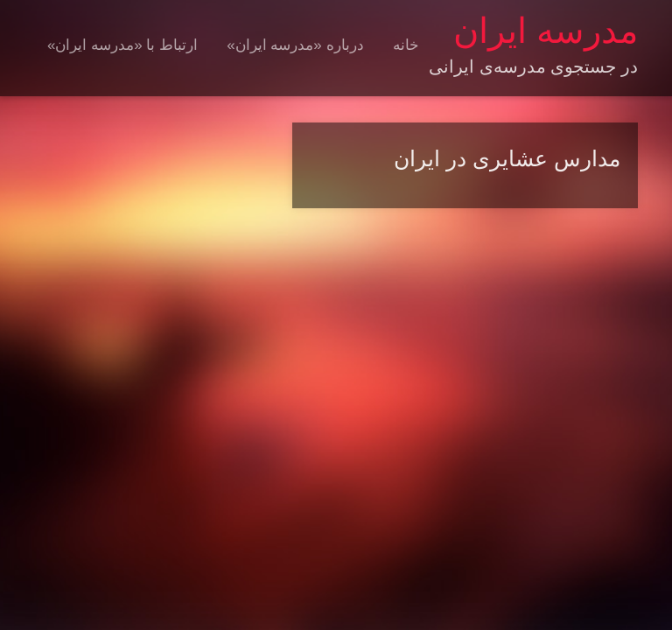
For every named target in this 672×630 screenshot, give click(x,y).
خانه (406, 45)
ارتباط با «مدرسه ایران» (122, 45)
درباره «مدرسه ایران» (295, 45)
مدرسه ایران (546, 31)
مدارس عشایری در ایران (507, 158)
